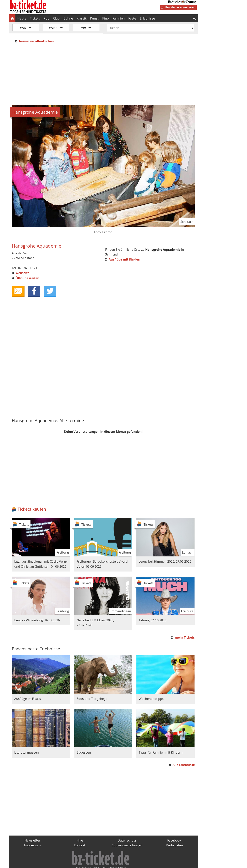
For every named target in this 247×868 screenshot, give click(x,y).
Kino (106, 18)
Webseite (22, 262)
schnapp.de (85, 863)
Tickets (35, 18)
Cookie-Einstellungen (127, 834)
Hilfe (80, 829)
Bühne (68, 18)
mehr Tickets (185, 626)
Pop (47, 18)
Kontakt (80, 834)
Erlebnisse (147, 18)
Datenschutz (127, 829)
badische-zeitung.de (58, 863)
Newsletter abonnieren (180, 7)
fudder (102, 863)
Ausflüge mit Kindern (125, 248)
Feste (132, 18)
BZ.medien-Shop (151, 863)
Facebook (174, 829)
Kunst (94, 18)
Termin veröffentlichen (37, 30)
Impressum (32, 834)
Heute (22, 18)
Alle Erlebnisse (184, 753)
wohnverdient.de (123, 863)
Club (56, 18)
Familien (119, 18)
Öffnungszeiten (27, 267)
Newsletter (32, 829)
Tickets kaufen (32, 498)
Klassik (82, 18)
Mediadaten (174, 834)
